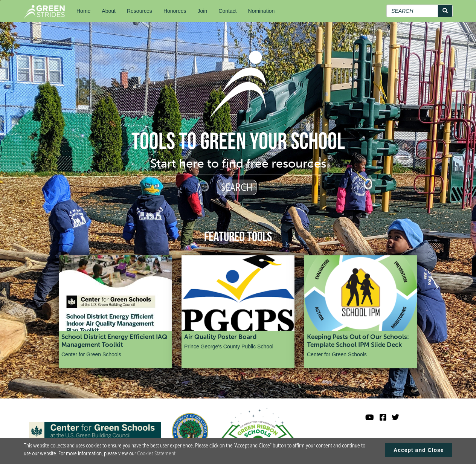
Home (83, 11)
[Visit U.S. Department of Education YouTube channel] (370, 417)
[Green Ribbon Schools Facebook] (383, 417)
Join (203, 11)
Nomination (262, 11)
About (109, 11)
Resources (140, 11)
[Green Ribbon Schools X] (395, 417)
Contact (227, 11)
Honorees (175, 11)
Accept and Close (419, 452)
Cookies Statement (156, 455)
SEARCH (237, 187)
